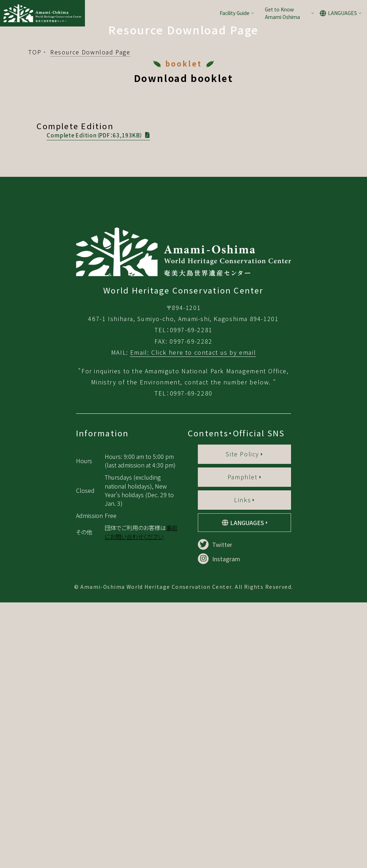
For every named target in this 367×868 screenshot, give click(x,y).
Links (242, 765)
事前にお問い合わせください (141, 798)
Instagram (219, 825)
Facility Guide (235, 13)
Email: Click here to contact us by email (193, 618)
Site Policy (242, 719)
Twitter (215, 810)
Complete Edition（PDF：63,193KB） (95, 238)
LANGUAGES (342, 13)
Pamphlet (243, 742)
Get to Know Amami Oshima (282, 13)
